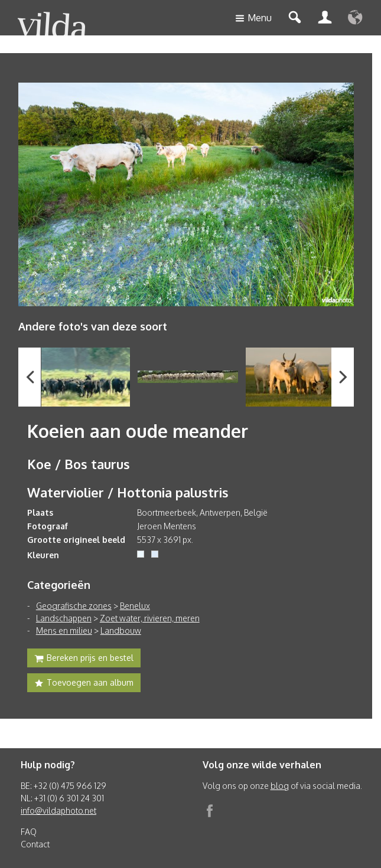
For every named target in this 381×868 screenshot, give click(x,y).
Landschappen (64, 618)
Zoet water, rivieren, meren (150, 618)
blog (280, 786)
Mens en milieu (64, 630)
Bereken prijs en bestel (84, 659)
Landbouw (121, 630)
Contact (35, 844)
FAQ (29, 832)
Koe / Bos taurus (79, 464)
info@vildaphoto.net (58, 810)
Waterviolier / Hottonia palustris (128, 492)
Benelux (135, 606)
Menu (253, 19)
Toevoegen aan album (84, 684)
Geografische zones (74, 606)
